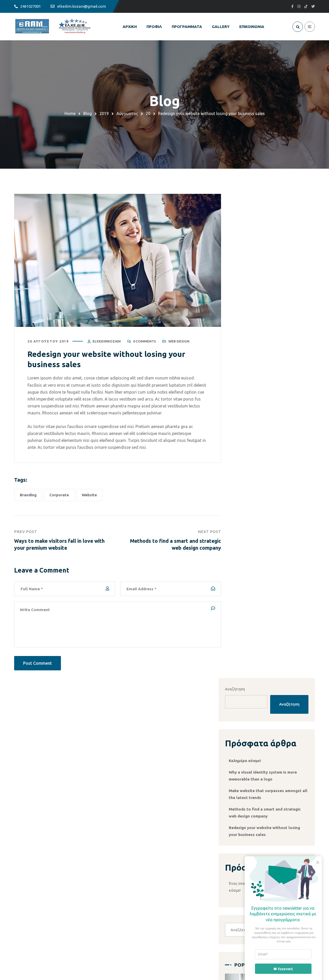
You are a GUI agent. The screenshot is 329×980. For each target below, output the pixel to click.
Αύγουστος (127, 113)
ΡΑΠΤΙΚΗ (104, 901)
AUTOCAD (105, 883)
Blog (88, 113)
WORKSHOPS (108, 911)
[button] (270, 601)
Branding (28, 496)
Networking (252, 752)
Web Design (179, 342)
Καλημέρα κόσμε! (257, 290)
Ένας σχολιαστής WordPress (266, 425)
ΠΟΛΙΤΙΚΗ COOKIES (190, 883)
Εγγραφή (280, 968)
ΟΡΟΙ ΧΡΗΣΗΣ (185, 864)
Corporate (59, 496)
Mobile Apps (275, 657)
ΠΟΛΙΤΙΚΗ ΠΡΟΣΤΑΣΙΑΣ (194, 874)
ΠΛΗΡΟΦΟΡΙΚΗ (110, 864)
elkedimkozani (107, 342)
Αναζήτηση (247, 205)
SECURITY (104, 874)
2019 (104, 113)
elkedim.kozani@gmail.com (67, 941)
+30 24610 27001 (156, 941)
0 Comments (145, 342)
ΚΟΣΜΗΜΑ (105, 892)
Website (89, 496)
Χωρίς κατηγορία (257, 716)
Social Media (279, 572)
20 (148, 113)
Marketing (248, 657)
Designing (296, 646)
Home (70, 113)
